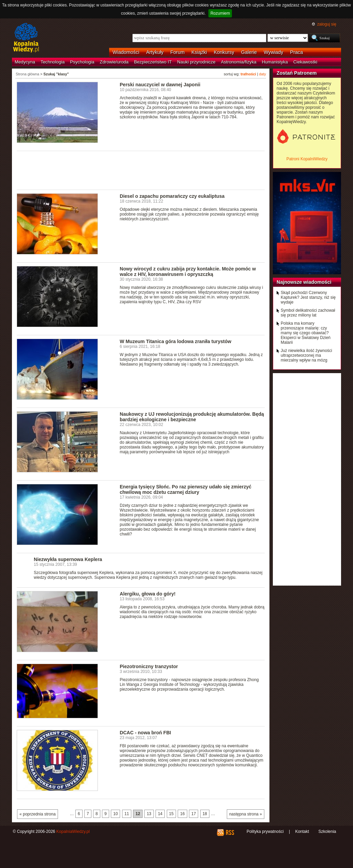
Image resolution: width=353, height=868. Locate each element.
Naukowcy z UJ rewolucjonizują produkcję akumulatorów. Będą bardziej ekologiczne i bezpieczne (192, 417)
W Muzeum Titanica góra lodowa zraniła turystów (175, 341)
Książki (199, 52)
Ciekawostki (305, 62)
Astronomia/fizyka (239, 62)
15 (171, 814)
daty (263, 74)
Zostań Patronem (297, 73)
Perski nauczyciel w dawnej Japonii (160, 85)
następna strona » (246, 814)
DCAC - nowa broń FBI (145, 733)
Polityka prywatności (265, 832)
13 (149, 814)
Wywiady (273, 52)
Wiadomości (126, 52)
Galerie (249, 52)
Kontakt (302, 832)
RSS (230, 833)
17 (194, 814)
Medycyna (25, 62)
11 (127, 814)
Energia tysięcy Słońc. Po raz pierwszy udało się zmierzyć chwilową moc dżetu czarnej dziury (186, 489)
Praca (297, 52)
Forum (178, 52)
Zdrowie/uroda (114, 62)
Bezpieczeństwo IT (153, 62)
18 (205, 814)
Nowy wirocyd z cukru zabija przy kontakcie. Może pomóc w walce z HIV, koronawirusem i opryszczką (188, 271)
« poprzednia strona (38, 814)
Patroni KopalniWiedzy (307, 159)
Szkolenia (327, 832)
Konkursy (224, 52)
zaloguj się (327, 24)
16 (182, 814)
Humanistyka (275, 62)
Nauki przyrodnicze (196, 62)
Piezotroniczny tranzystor (149, 666)
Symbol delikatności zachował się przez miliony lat (308, 313)
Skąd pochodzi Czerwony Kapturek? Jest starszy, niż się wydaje (308, 297)
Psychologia (82, 62)
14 (160, 814)
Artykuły (155, 52)
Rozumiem (220, 13)
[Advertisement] (141, 170)
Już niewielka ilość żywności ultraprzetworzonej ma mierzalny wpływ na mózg (306, 355)
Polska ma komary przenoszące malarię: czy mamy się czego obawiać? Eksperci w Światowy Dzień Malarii (306, 333)
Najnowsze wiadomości (304, 282)
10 (115, 814)
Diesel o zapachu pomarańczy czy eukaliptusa (172, 196)
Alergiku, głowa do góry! (148, 594)
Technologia (53, 62)
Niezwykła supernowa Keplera (68, 559)
